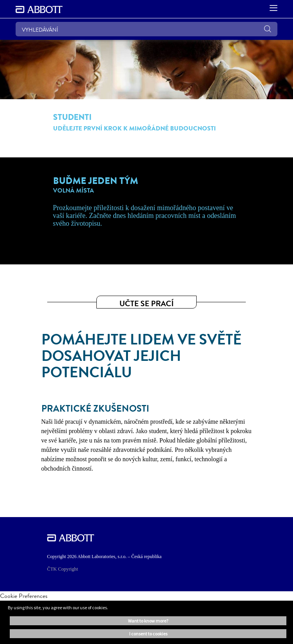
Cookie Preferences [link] (24, 596)
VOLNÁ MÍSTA (74, 191)
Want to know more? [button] (148, 621)
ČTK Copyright (63, 569)
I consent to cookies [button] (148, 634)
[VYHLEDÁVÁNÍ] (146, 29)
